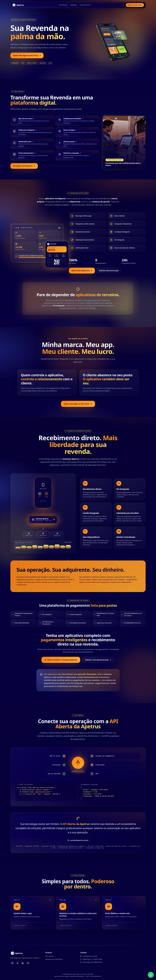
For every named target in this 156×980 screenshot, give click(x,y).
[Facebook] (18, 964)
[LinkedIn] (23, 964)
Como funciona (85, 5)
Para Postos (63, 5)
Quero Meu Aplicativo (82, 270)
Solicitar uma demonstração (98, 659)
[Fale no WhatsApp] (151, 975)
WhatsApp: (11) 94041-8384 (92, 960)
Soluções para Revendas (54, 960)
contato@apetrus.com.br (78, 841)
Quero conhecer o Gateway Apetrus (61, 659)
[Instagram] (12, 964)
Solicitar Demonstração (109, 270)
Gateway (73, 5)
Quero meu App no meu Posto (27, 55)
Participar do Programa (24, 166)
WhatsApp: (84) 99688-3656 (92, 963)
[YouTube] (28, 964)
